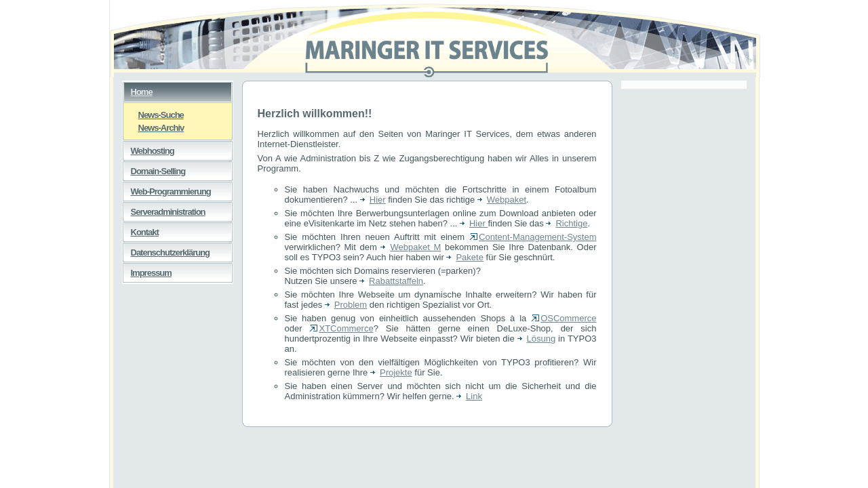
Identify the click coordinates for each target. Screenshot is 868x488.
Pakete (465, 257)
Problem (346, 305)
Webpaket (502, 200)
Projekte (391, 372)
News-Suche (154, 114)
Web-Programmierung (167, 189)
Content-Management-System (533, 237)
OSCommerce (564, 318)
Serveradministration (164, 209)
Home (138, 89)
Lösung (537, 339)
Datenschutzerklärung (166, 250)
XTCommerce (341, 328)
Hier (373, 200)
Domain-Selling (154, 169)
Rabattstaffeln (391, 281)
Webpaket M (411, 247)
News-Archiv (154, 127)
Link (469, 396)
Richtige (567, 223)
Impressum (147, 270)
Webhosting (149, 148)
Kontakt (141, 230)
